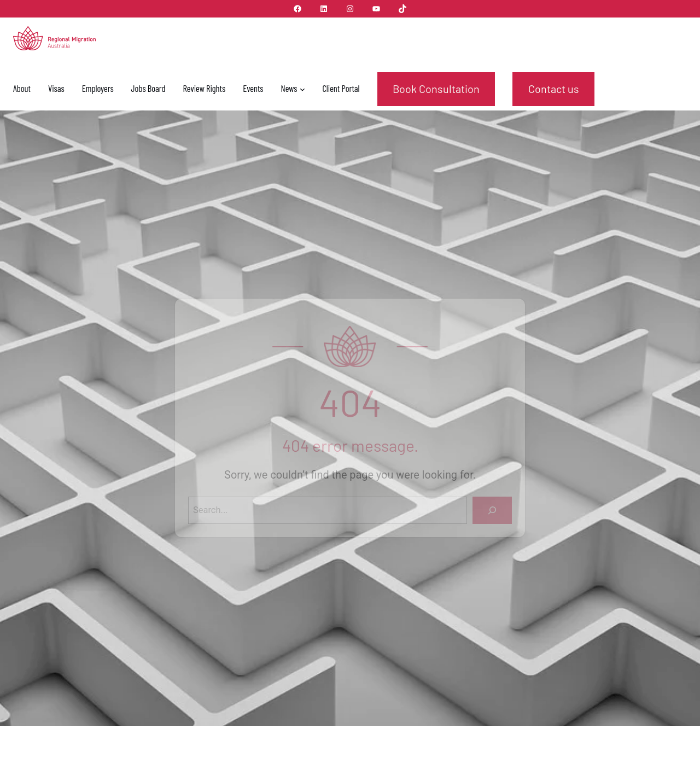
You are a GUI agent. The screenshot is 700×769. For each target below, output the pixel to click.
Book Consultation (436, 89)
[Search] (492, 510)
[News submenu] (302, 89)
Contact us (554, 89)
